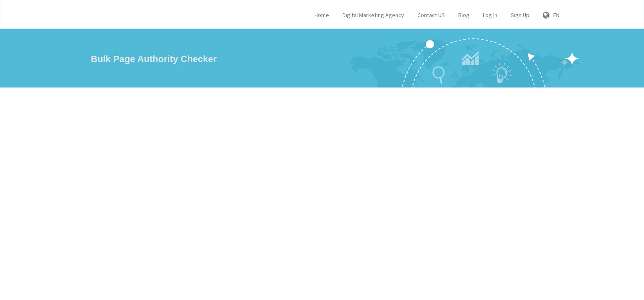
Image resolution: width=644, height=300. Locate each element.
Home (322, 15)
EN (551, 15)
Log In (490, 15)
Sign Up (520, 15)
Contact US (431, 15)
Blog (464, 15)
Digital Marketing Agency (373, 15)
